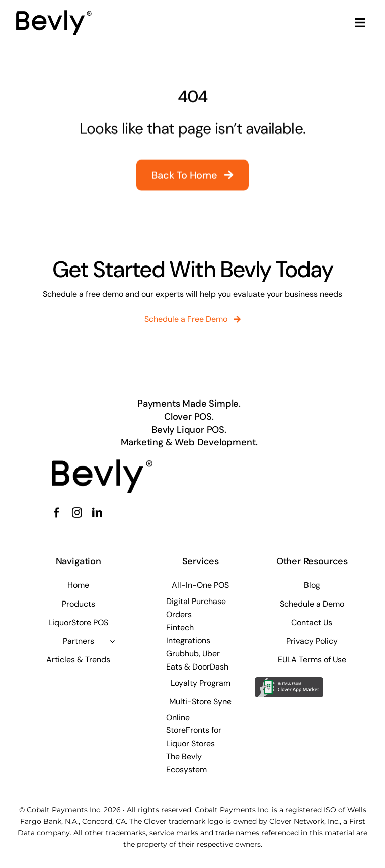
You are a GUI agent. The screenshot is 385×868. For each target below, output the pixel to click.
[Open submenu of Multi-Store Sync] (228, 702)
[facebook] (57, 513)
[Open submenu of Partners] (112, 641)
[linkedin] (97, 513)
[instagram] (77, 513)
